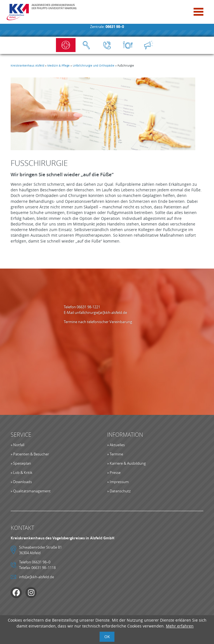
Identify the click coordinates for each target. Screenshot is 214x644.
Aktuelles (149, 45)
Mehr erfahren (180, 626)
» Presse (114, 473)
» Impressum (118, 482)
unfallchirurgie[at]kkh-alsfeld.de (101, 312)
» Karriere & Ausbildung (126, 463)
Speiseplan (128, 45)
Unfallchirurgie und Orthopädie (94, 66)
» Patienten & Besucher (30, 454)
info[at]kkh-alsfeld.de (37, 577)
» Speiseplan (21, 463)
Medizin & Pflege (58, 66)
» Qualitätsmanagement (31, 491)
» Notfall (17, 445)
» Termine (115, 454)
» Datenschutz (119, 491)
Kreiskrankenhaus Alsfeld (27, 66)
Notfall (66, 45)
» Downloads (21, 482)
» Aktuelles (116, 445)
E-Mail (69, 312)
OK (107, 637)
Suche (86, 45)
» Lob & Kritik (22, 473)
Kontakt (107, 45)
